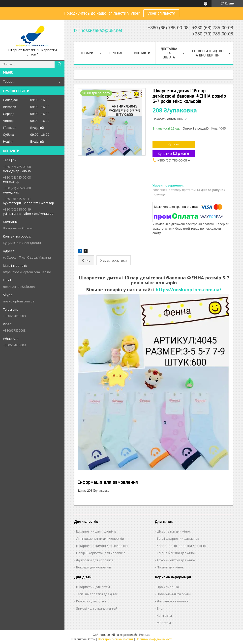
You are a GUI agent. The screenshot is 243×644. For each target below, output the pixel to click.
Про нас (116, 53)
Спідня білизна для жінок (176, 553)
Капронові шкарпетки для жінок (182, 546)
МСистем (164, 623)
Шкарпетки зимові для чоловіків (102, 546)
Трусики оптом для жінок (176, 560)
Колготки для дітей (91, 601)
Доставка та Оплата (169, 53)
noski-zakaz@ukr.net (19, 287)
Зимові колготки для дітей (97, 608)
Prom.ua (145, 635)
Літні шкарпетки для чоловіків (100, 538)
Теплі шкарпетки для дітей (97, 594)
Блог (160, 608)
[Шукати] (60, 64)
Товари (9, 81)
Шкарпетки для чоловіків (96, 531)
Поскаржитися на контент (116, 639)
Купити (174, 144)
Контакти (142, 53)
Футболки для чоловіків (95, 560)
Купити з (174, 154)
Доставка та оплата (173, 601)
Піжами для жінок (170, 567)
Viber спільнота (161, 13)
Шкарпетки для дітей (93, 587)
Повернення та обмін (174, 594)
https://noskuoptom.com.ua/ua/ (27, 272)
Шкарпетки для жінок (174, 531)
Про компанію (168, 587)
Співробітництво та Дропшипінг (208, 53)
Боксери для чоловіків (94, 567)
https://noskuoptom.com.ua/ (189, 290)
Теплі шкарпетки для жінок (178, 538)
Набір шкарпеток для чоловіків (101, 553)
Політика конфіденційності (154, 639)
